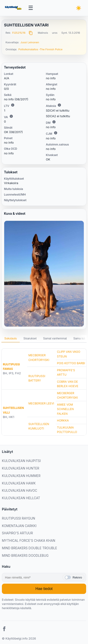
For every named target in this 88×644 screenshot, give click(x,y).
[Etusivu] (14, 8)
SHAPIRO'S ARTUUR (17, 533)
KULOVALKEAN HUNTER (21, 468)
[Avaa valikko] (31, 8)
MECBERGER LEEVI (41, 403)
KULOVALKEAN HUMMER (21, 476)
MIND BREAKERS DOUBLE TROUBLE (29, 548)
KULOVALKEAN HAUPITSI (21, 461)
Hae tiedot (44, 589)
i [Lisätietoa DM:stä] (54, 122)
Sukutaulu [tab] (10, 338)
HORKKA (63, 420)
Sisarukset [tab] (30, 338)
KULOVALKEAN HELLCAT (21, 498)
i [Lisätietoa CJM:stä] (56, 133)
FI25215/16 (19, 33)
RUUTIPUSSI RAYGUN (19, 518)
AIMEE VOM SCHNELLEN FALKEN (65, 409)
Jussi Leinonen (30, 42)
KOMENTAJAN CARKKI (19, 526)
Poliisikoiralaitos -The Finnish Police (40, 49)
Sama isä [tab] (79, 338)
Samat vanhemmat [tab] (55, 338)
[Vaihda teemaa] (79, 8)
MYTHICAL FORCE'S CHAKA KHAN (29, 541)
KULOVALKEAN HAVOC (20, 491)
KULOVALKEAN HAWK (19, 483)
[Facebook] (4, 629)
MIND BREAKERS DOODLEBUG (25, 556)
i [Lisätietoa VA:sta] (11, 116)
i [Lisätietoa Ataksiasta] (59, 105)
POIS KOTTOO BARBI (71, 363)
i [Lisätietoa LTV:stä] (13, 105)
